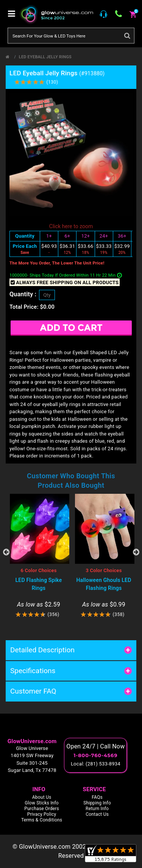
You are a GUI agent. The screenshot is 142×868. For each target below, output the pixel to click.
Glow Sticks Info (42, 803)
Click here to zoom (71, 226)
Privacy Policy (42, 814)
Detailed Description (42, 650)
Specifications (33, 671)
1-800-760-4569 (95, 755)
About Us (42, 797)
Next (136, 552)
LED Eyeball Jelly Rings (45, 57)
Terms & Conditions (42, 820)
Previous (6, 552)
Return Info (97, 809)
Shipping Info (97, 803)
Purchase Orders (42, 809)
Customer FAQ (33, 691)
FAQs (97, 797)
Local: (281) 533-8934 (96, 764)
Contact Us (97, 814)
